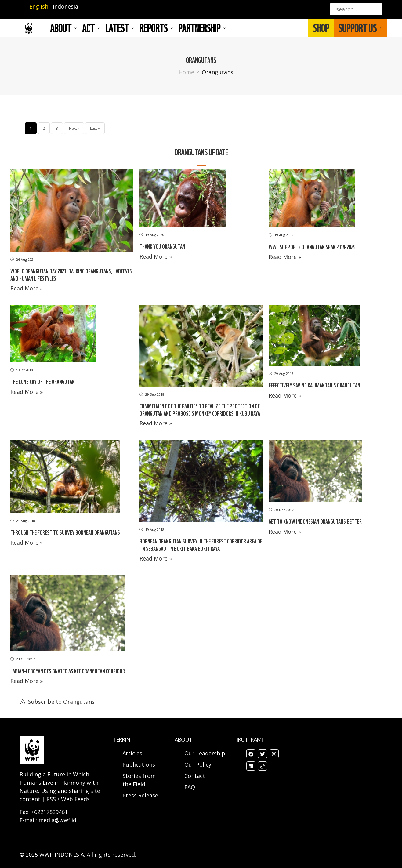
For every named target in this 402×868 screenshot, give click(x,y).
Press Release (140, 795)
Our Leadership (205, 753)
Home (186, 72)
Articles (132, 753)
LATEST (117, 28)
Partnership (199, 28)
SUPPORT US (357, 28)
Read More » (27, 288)
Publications (139, 764)
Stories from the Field (139, 780)
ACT (88, 28)
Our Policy (198, 764)
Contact (195, 776)
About (61, 28)
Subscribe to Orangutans (61, 702)
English (39, 6)
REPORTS (154, 28)
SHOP (321, 28)
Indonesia (65, 6)
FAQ (190, 787)
